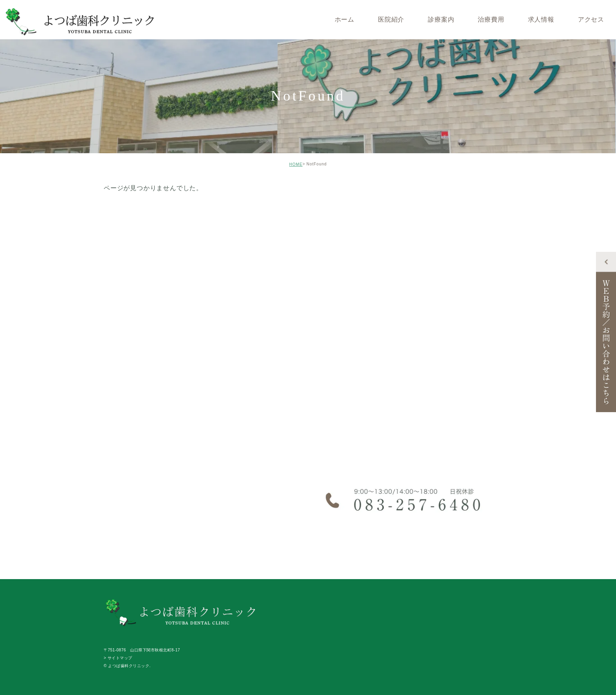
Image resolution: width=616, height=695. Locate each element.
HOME (296, 164)
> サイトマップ (118, 658)
